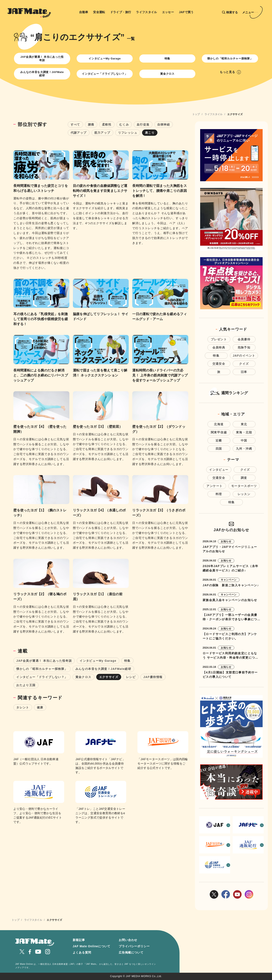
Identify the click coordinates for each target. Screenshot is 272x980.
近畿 (219, 440)
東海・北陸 (244, 432)
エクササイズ (109, 677)
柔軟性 (107, 125)
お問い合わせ (128, 940)
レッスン (244, 494)
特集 (167, 58)
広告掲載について (131, 952)
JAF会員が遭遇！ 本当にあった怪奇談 (42, 58)
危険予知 (244, 347)
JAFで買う (186, 12)
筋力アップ (102, 133)
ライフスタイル (147, 12)
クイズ (244, 364)
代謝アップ (79, 133)
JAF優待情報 (153, 677)
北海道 (219, 424)
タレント (23, 707)
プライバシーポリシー (134, 946)
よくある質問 (82, 952)
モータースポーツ (244, 486)
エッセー (168, 12)
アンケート (214, 486)
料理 (219, 494)
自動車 (84, 12)
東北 (244, 424)
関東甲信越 (219, 432)
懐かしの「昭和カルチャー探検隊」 (230, 58)
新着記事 (79, 940)
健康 (40, 707)
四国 (219, 449)
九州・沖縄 (244, 449)
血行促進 (143, 125)
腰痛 (91, 125)
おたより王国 (26, 685)
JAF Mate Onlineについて (92, 946)
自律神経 (164, 125)
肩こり (150, 133)
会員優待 (244, 339)
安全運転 (99, 12)
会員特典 (219, 347)
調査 (244, 478)
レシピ (131, 677)
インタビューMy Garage (105, 58)
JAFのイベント (244, 356)
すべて (75, 125)
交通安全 (219, 364)
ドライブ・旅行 (121, 12)
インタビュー (219, 470)
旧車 (244, 372)
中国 (244, 440)
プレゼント (219, 339)
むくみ (124, 125)
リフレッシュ (128, 133)
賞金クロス (167, 74)
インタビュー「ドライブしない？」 (105, 74)
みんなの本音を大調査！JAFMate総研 (42, 74)
